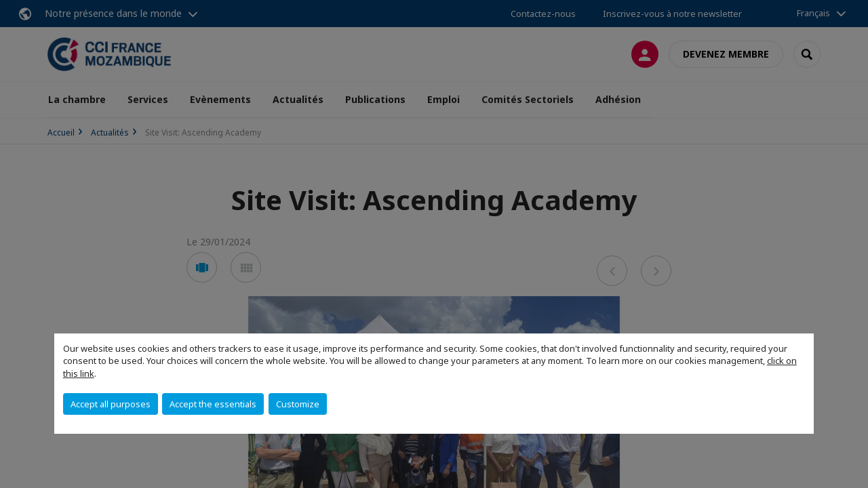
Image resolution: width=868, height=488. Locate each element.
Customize (298, 404)
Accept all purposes (111, 404)
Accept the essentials (213, 404)
